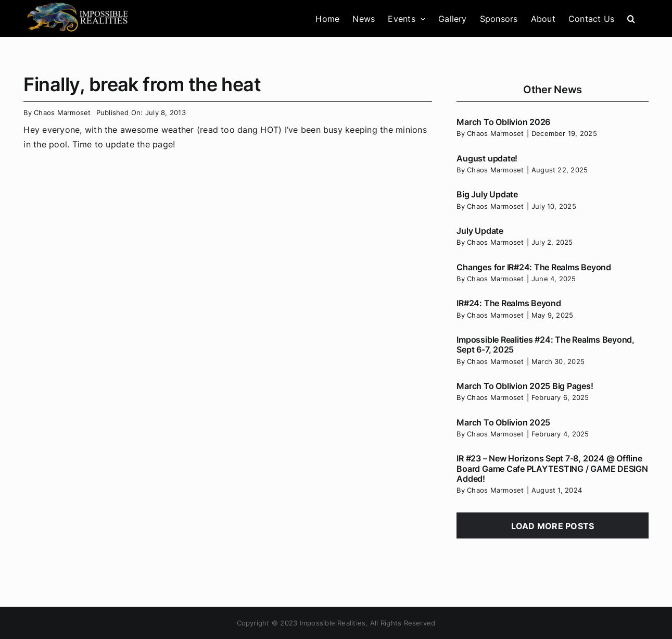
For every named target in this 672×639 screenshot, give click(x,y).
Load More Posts (553, 526)
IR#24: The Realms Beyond (509, 303)
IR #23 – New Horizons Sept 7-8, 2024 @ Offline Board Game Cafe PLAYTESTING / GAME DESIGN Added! (552, 468)
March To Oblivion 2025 (503, 422)
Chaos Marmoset (62, 112)
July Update (480, 231)
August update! (487, 158)
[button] (631, 18)
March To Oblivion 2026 (503, 122)
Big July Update (487, 194)
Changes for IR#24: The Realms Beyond (534, 267)
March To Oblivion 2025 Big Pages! (525, 386)
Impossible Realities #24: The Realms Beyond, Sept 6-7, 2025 (545, 344)
